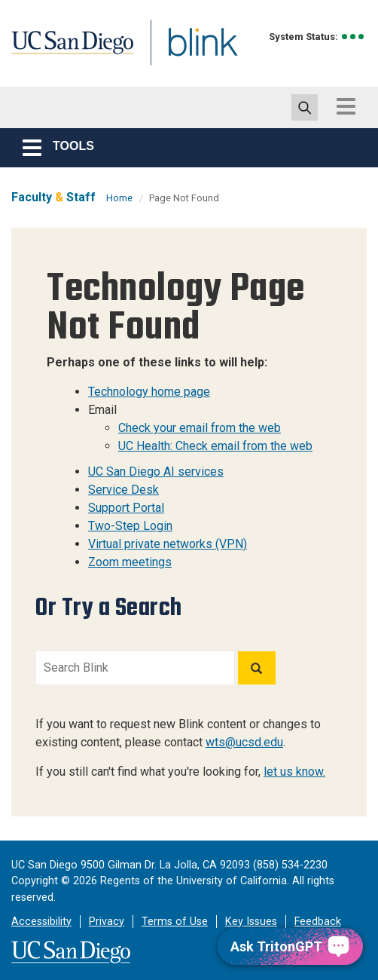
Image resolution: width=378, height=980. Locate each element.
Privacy (107, 922)
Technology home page (149, 392)
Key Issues (251, 922)
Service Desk (123, 490)
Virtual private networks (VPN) (168, 544)
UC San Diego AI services (156, 472)
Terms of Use (175, 922)
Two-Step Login (130, 526)
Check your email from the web (200, 428)
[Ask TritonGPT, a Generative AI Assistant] (290, 946)
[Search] (257, 668)
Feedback (318, 922)
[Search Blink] (135, 668)
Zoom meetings (130, 562)
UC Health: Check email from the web (215, 446)
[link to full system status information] (354, 37)
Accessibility (41, 922)
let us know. (294, 772)
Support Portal (126, 508)
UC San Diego (79, 55)
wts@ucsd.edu (244, 742)
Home (119, 198)
